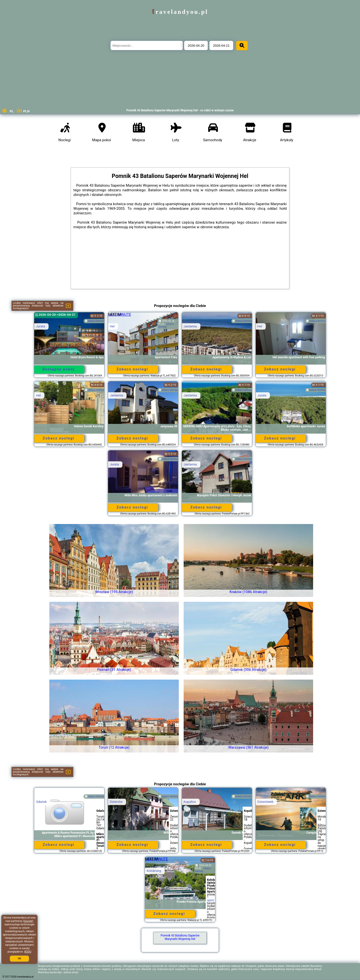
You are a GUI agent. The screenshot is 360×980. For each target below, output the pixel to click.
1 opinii (210, 899)
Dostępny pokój (59, 369)
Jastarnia (190, 326)
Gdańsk (41, 802)
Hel (112, 326)
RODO (28, 952)
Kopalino (190, 802)
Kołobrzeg (154, 871)
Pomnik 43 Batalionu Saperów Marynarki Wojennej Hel (180, 937)
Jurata (40, 326)
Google (28, 921)
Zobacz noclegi (132, 369)
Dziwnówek (266, 802)
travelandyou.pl (180, 12)
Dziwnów (116, 802)
